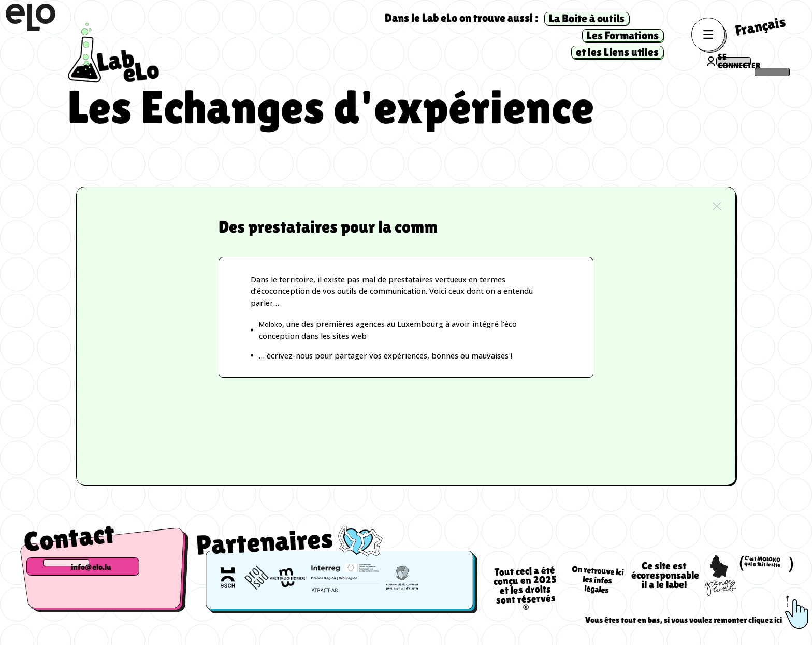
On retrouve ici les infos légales (597, 588)
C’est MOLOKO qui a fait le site (766, 570)
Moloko (273, 328)
